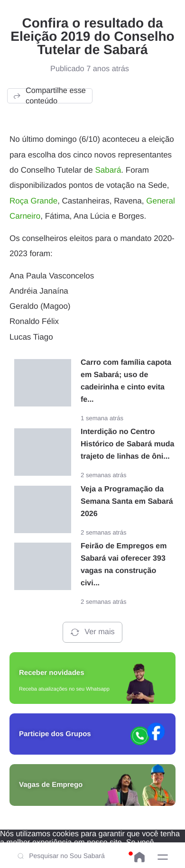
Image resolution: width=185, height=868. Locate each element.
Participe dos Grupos (55, 734)
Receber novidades (52, 673)
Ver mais (92, 632)
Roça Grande (33, 201)
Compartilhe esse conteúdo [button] (49, 96)
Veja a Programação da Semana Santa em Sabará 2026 (127, 502)
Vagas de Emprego (51, 785)
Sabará (108, 170)
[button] (163, 857)
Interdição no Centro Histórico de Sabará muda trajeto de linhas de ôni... (127, 444)
